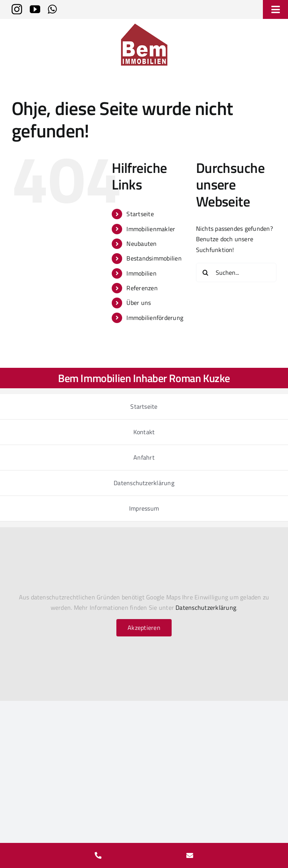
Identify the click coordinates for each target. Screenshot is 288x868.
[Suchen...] (236, 272)
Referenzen (142, 288)
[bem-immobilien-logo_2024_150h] (144, 27)
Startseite (140, 214)
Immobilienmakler (151, 229)
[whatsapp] (52, 9)
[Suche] (206, 272)
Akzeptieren (144, 628)
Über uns (139, 303)
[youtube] (35, 9)
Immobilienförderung (155, 318)
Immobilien (141, 273)
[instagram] (17, 9)
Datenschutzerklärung (206, 607)
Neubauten (141, 244)
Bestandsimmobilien (154, 258)
